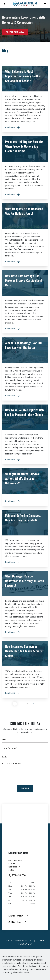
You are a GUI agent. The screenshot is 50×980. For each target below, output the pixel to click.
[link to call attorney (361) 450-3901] (5, 4)
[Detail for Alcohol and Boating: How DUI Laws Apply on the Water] (25, 369)
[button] (45, 4)
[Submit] (25, 788)
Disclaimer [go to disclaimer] (26, 944)
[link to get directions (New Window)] (25, 866)
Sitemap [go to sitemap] (40, 941)
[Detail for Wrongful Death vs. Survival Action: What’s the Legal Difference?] (25, 487)
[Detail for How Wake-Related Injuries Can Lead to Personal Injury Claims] (25, 434)
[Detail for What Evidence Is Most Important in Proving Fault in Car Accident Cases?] (25, 99)
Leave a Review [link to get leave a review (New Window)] (18, 916)
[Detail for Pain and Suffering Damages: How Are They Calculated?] (25, 538)
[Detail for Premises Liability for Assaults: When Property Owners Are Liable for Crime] (25, 168)
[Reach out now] (15, 32)
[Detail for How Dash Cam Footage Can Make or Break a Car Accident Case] (25, 302)
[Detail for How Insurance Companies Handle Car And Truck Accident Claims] (25, 669)
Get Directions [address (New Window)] (18, 922)
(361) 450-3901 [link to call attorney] (17, 875)
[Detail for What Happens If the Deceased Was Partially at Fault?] (25, 235)
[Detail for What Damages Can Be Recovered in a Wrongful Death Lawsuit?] (25, 604)
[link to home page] (25, 4)
